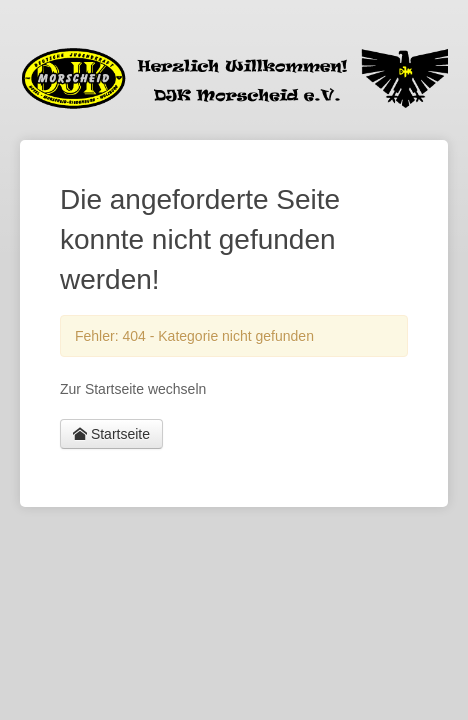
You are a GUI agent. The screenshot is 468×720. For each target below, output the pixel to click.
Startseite (111, 434)
